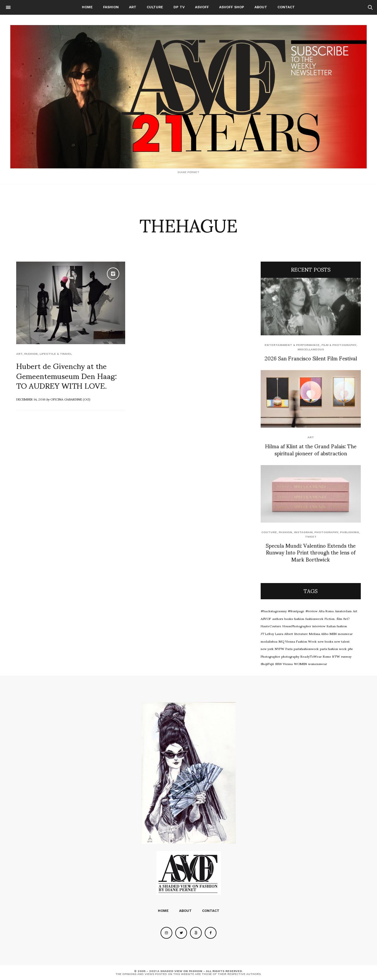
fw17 (347, 618)
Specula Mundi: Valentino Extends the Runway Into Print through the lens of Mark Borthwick (311, 552)
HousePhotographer (297, 626)
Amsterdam (343, 611)
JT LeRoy (267, 633)
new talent (342, 641)
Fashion (111, 7)
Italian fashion (337, 626)
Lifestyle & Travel (56, 354)
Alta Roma (326, 611)
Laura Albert (284, 633)
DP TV (179, 7)
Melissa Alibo (319, 633)
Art (133, 7)
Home (87, 7)
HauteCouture (271, 626)
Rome (327, 656)
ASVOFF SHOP (232, 7)
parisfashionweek (306, 649)
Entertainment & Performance (292, 345)
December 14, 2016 (31, 399)
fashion (299, 618)
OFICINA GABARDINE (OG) (70, 399)
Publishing (349, 532)
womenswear (318, 664)
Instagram (303, 532)
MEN (333, 633)
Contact (286, 7)
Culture (155, 7)
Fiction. (330, 618)
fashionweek (314, 618)
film (339, 618)
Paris (289, 649)
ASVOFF (202, 7)
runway (346, 656)
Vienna (288, 664)
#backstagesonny (274, 611)
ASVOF (266, 618)
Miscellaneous (311, 349)
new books (325, 641)
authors (278, 618)
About (261, 7)
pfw (350, 649)
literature (301, 633)
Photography (326, 532)
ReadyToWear (311, 656)
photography (290, 656)
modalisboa (269, 641)
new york (267, 649)
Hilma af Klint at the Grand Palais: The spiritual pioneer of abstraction (311, 449)
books (288, 618)
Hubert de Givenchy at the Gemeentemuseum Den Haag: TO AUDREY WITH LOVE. (67, 375)
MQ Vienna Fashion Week (298, 641)
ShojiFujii (267, 664)
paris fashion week (333, 649)
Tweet (311, 537)
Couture (269, 532)
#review (311, 611)
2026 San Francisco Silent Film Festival (311, 358)
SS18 (278, 664)
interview (319, 626)
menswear (345, 633)
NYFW (280, 649)
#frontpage (296, 611)
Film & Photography (339, 345)
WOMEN (300, 664)
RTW (336, 656)
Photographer (270, 656)
